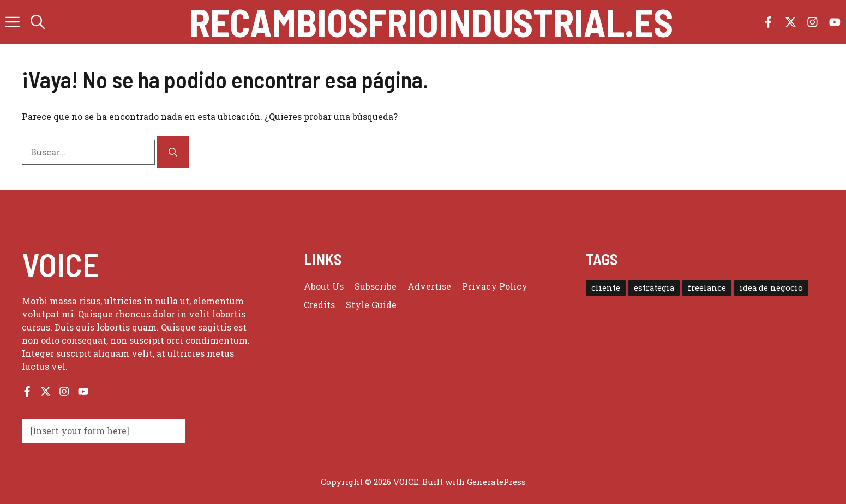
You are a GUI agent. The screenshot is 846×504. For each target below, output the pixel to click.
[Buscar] (173, 152)
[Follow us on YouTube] (835, 22)
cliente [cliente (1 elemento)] (606, 288)
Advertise (429, 286)
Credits (319, 305)
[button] (38, 22)
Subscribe (376, 286)
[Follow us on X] (791, 22)
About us (324, 286)
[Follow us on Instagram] (812, 22)
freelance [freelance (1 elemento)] (707, 288)
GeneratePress (496, 482)
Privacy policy (495, 286)
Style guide (371, 305)
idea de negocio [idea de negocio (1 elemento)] (771, 288)
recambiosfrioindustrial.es (431, 22)
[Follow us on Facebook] (768, 22)
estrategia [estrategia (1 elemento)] (654, 288)
